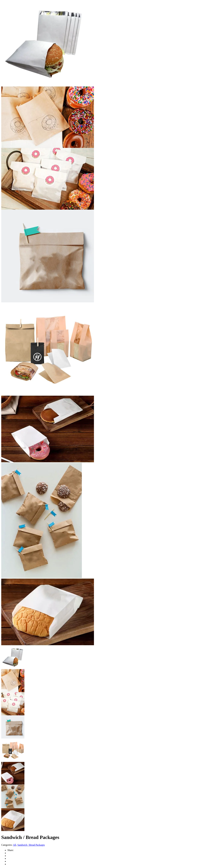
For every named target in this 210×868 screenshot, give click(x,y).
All (15, 845)
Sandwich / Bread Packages (31, 845)
